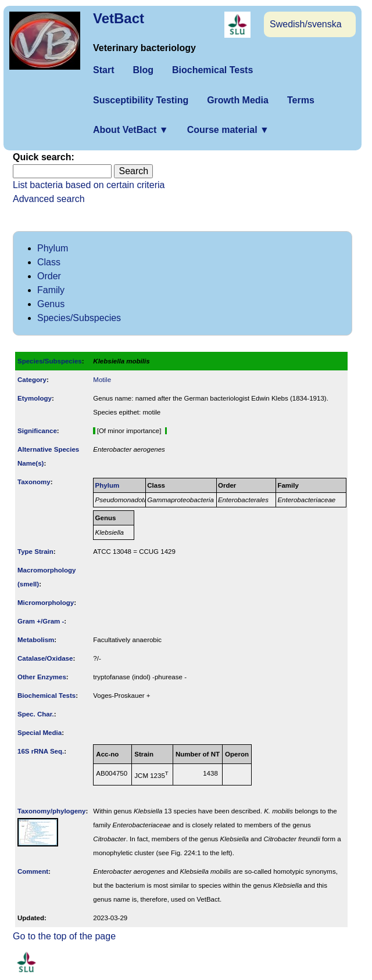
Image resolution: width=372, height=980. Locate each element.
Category (32, 380)
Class (49, 262)
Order (49, 276)
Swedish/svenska (306, 24)
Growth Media (238, 100)
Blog (143, 70)
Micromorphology (46, 603)
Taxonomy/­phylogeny (52, 811)
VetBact (119, 18)
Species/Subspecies (79, 318)
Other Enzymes (42, 677)
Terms (301, 100)
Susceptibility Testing (141, 100)
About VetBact (131, 130)
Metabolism (36, 640)
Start (103, 70)
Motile (102, 380)
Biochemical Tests (212, 70)
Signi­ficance (37, 431)
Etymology (35, 398)
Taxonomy (34, 482)
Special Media (40, 733)
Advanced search (49, 199)
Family (51, 290)
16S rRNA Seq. (41, 751)
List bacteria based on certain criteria (89, 185)
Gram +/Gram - (41, 621)
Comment (33, 871)
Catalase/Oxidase (45, 658)
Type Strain (35, 552)
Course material (228, 130)
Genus (51, 304)
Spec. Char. (36, 714)
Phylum (53, 248)
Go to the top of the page (64, 936)
